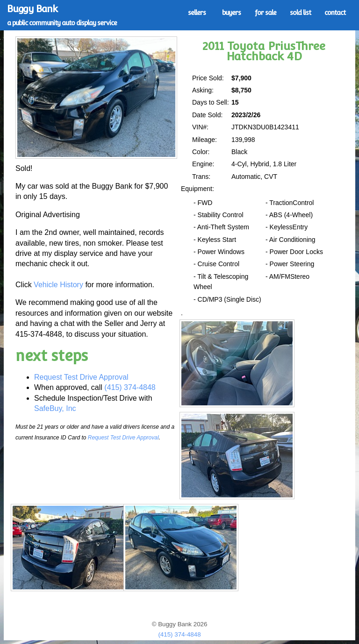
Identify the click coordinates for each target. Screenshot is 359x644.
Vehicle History (58, 285)
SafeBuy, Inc (55, 408)
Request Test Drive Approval (81, 377)
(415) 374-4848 (130, 387)
